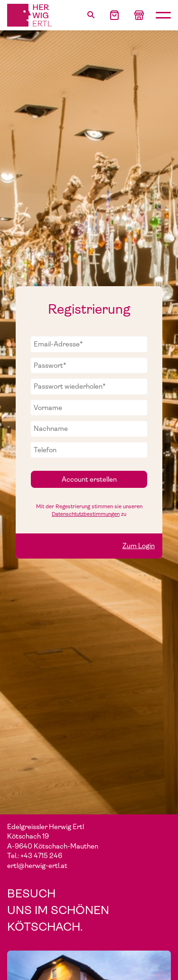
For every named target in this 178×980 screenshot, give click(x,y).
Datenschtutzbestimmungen (86, 514)
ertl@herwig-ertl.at (37, 866)
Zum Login (139, 546)
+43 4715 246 (41, 856)
